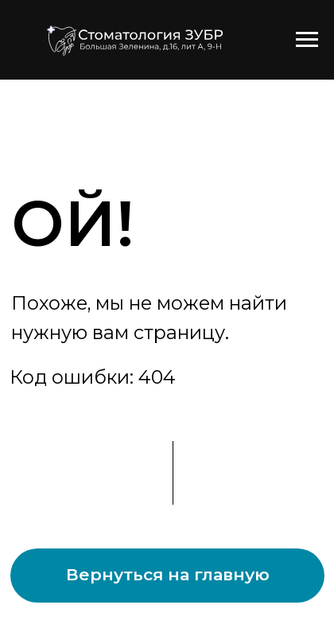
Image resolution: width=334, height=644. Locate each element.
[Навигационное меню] (307, 40)
